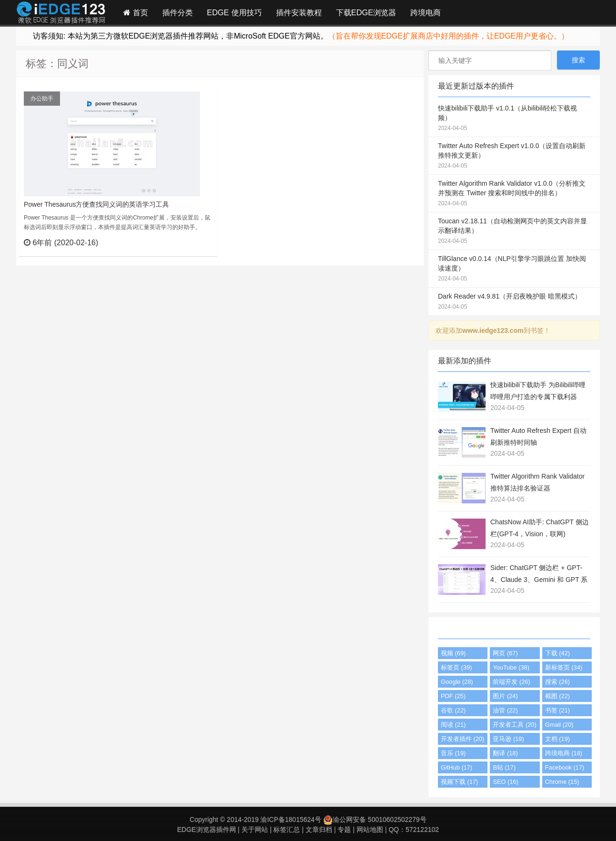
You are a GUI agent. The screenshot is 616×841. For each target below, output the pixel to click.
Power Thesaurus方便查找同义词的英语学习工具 (96, 204)
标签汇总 (287, 830)
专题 (344, 830)
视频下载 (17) (459, 782)
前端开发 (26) (511, 682)
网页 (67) (505, 653)
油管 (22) (505, 710)
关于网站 (255, 830)
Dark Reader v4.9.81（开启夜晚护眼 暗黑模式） (514, 302)
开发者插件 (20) (462, 739)
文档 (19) (557, 739)
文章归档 (319, 830)
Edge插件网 (61, 14)
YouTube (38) (511, 667)
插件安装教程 (299, 12)
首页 (136, 12)
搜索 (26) (557, 682)
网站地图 (370, 830)
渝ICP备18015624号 (291, 820)
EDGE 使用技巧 (234, 12)
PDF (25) (453, 696)
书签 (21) (557, 710)
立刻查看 (193, 242)
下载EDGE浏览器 (366, 12)
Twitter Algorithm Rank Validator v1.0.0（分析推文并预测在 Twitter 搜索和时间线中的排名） (514, 194)
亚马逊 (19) (508, 739)
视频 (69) (453, 653)
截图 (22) (557, 696)
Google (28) (457, 682)
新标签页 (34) (564, 667)
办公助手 (42, 99)
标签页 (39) (456, 667)
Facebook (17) (565, 767)
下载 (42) (557, 653)
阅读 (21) (453, 725)
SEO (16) (505, 782)
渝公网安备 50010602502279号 (375, 820)
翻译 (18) (505, 753)
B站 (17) (504, 767)
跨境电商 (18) (564, 753)
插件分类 (178, 12)
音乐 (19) (453, 753)
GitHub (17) (457, 767)
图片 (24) (505, 696)
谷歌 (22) (453, 710)
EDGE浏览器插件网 (207, 830)
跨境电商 (426, 12)
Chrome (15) (562, 782)
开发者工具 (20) (514, 725)
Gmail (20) (559, 725)
